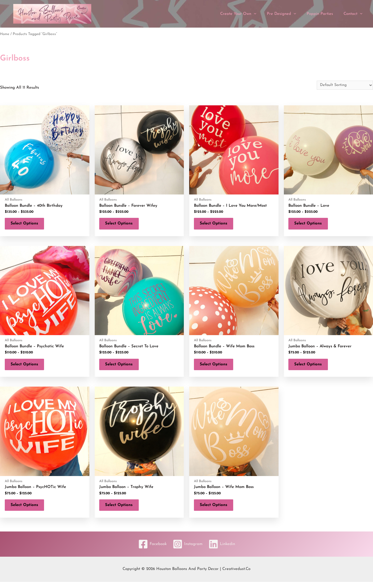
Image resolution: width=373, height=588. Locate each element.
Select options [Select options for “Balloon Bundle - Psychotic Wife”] (27, 368)
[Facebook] (151, 550)
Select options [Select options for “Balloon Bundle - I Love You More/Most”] (216, 225)
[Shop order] (344, 85)
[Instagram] (188, 550)
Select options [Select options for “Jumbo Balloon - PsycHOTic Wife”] (27, 510)
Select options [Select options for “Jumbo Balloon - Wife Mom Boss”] (216, 510)
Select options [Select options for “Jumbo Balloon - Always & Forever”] (310, 368)
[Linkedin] (224, 550)
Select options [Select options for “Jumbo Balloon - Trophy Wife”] (121, 510)
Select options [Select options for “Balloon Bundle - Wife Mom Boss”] (216, 368)
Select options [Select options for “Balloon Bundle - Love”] (310, 225)
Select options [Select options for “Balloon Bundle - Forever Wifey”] (121, 225)
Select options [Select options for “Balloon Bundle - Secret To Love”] (121, 368)
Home (5, 34)
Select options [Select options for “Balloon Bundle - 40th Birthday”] (27, 225)
